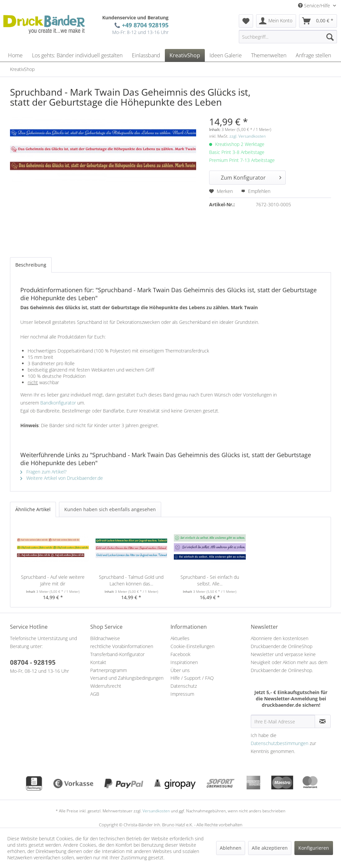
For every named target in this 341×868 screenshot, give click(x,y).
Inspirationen (184, 662)
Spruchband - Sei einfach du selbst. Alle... (210, 580)
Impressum (182, 694)
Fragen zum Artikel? (43, 472)
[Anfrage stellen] (313, 55)
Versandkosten (156, 811)
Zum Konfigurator (251, 177)
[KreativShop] (185, 55)
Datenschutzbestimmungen (280, 743)
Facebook (180, 654)
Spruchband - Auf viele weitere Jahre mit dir (53, 580)
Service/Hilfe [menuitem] (315, 5)
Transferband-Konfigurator (117, 654)
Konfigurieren (314, 848)
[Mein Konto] (276, 21)
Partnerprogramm (109, 670)
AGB (95, 694)
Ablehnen (231, 848)
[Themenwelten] (269, 55)
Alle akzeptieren (270, 848)
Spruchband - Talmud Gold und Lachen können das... (131, 580)
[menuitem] (246, 21)
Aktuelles (180, 638)
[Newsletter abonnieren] (323, 721)
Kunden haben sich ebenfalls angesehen (110, 509)
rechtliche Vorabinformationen (122, 646)
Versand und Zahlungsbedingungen (127, 678)
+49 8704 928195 (144, 25)
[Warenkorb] (318, 21)
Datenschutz (184, 686)
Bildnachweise (105, 638)
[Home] (15, 55)
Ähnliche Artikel (33, 509)
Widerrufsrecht (106, 686)
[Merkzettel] (246, 21)
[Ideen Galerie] (226, 55)
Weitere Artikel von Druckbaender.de (62, 478)
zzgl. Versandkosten (248, 136)
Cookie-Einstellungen (192, 646)
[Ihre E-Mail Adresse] (283, 721)
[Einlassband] (146, 55)
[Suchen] (330, 37)
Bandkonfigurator (58, 403)
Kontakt (98, 662)
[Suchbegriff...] (288, 37)
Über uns (180, 670)
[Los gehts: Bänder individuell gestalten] (77, 55)
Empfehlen (256, 191)
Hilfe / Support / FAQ (192, 678)
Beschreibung (31, 265)
